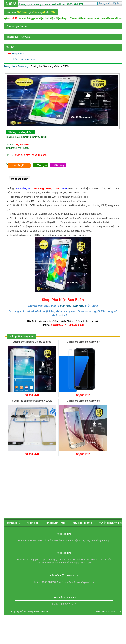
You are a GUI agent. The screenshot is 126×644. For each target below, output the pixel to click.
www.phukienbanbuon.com (109, 612)
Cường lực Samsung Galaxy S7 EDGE (32, 401)
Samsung (23, 66)
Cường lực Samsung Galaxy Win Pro (32, 342)
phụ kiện (78, 306)
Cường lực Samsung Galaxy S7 (83, 342)
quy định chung (82, 523)
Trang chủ (9, 66)
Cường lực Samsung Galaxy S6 (83, 401)
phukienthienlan (40, 612)
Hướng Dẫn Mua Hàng (21, 59)
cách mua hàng (56, 523)
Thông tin (33, 523)
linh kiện (65, 306)
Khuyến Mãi (16, 54)
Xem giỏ (42, 165)
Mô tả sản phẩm (20, 179)
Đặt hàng (59, 165)
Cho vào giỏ (18, 165)
